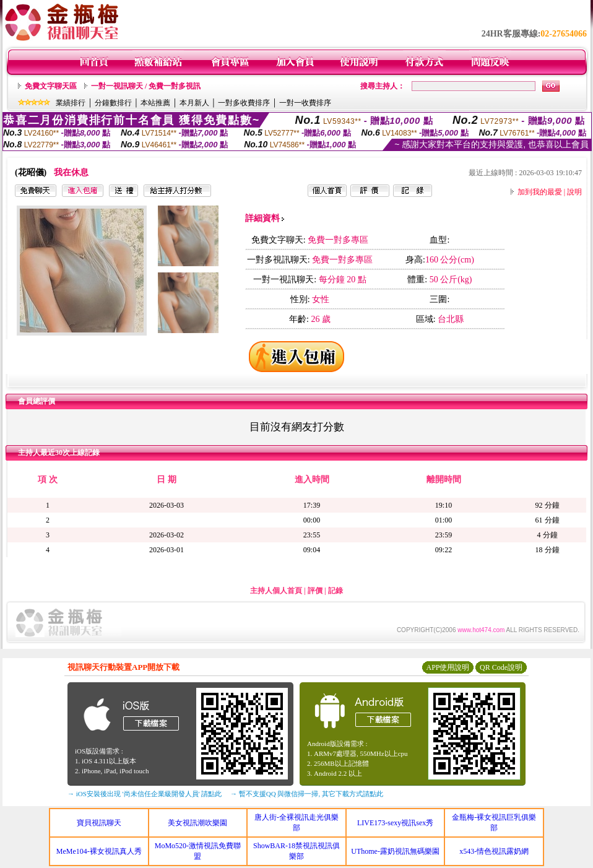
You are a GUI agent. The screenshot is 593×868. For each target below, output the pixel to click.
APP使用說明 (448, 667)
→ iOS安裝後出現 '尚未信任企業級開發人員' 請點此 (145, 794)
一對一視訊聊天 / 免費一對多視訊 (146, 86)
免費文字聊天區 (51, 86)
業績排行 (71, 103)
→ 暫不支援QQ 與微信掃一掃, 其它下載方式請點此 (307, 794)
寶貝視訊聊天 (99, 823)
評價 (315, 591)
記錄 (335, 591)
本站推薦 (155, 103)
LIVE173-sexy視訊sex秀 (395, 823)
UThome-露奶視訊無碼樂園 (395, 851)
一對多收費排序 (244, 103)
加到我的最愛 (540, 192)
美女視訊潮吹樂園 (197, 823)
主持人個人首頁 (276, 591)
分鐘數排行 (113, 103)
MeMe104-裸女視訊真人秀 (99, 851)
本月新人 (194, 103)
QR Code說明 (501, 667)
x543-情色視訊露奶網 (494, 851)
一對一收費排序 (305, 103)
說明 (574, 192)
